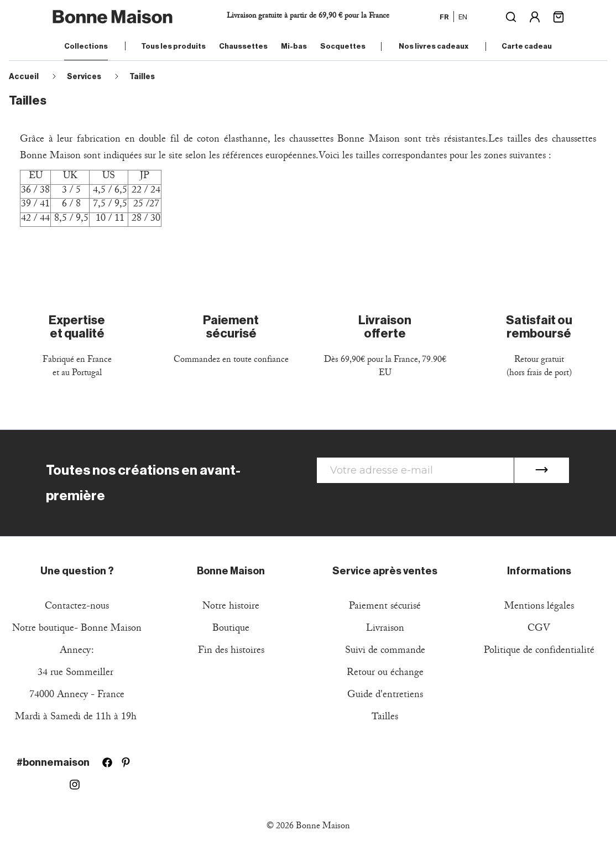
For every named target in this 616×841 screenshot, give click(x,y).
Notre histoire (231, 607)
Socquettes (343, 46)
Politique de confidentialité (539, 651)
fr (444, 17)
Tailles (385, 718)
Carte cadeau (527, 46)
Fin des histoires (231, 651)
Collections (86, 46)
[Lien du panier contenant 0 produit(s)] (558, 16)
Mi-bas (294, 46)
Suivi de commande (385, 651)
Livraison (385, 629)
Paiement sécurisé (385, 607)
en (463, 17)
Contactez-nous (77, 607)
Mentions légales (539, 607)
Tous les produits (173, 46)
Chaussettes (243, 46)
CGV (539, 629)
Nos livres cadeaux (434, 46)
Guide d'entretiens (385, 696)
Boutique (231, 629)
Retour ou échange (385, 674)
